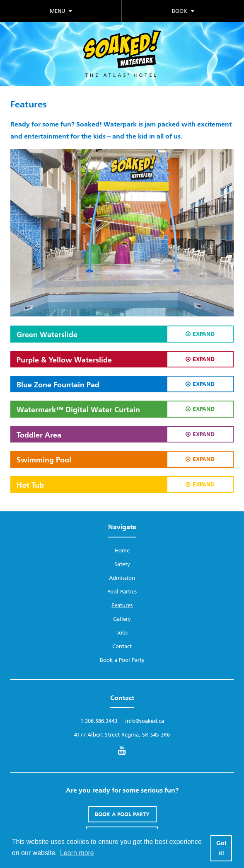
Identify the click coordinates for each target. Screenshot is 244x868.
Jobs (122, 633)
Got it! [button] (221, 848)
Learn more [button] (77, 853)
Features (122, 605)
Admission (122, 578)
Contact (122, 646)
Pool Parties (122, 592)
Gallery (122, 619)
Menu (61, 11)
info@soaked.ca (145, 721)
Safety (122, 564)
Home (122, 551)
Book (183, 11)
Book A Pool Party (122, 814)
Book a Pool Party (122, 660)
